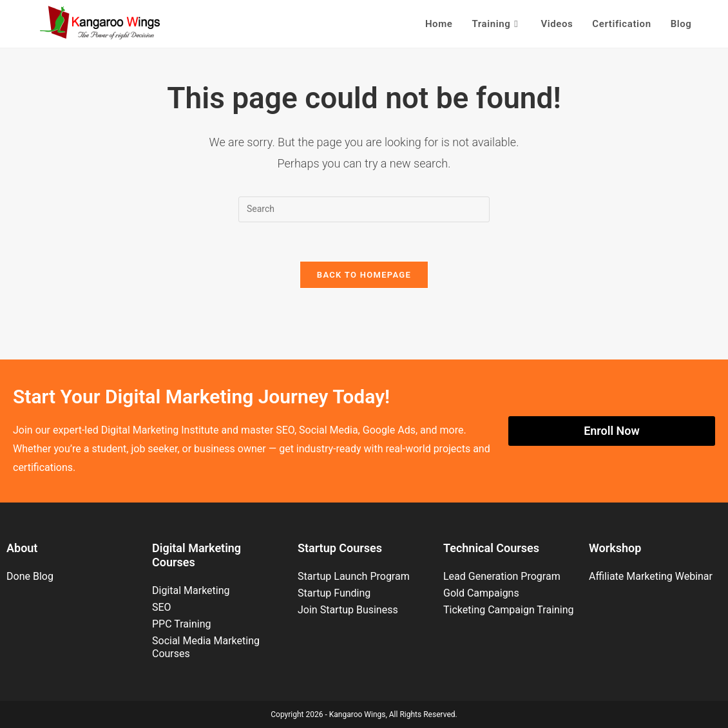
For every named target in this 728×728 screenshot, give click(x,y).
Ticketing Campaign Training (509, 610)
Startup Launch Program (354, 576)
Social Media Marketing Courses (206, 647)
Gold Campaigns (481, 593)
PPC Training (181, 624)
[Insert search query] (364, 209)
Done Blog (30, 576)
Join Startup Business (348, 610)
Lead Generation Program (502, 576)
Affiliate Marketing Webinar (651, 576)
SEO (162, 607)
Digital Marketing (191, 590)
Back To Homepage (364, 275)
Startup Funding (334, 593)
